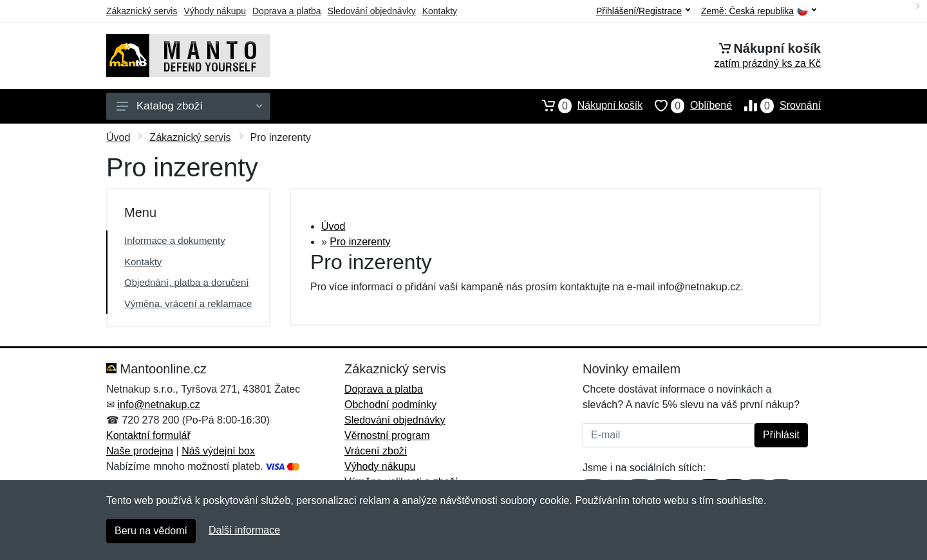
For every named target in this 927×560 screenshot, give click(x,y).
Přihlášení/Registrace (643, 11)
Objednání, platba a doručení (186, 282)
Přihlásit (781, 435)
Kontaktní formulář (148, 435)
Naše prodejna (140, 451)
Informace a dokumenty (175, 240)
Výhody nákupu (215, 11)
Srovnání (776, 106)
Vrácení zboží (376, 451)
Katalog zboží (189, 106)
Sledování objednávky (372, 11)
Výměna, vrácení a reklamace (188, 303)
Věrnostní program (387, 435)
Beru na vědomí (151, 531)
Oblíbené (687, 106)
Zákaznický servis (142, 11)
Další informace (244, 530)
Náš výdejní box (218, 451)
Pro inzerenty (360, 242)
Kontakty (440, 11)
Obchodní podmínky (390, 405)
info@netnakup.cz (158, 405)
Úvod (118, 137)
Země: (759, 11)
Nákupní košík (586, 106)
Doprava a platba (287, 11)
